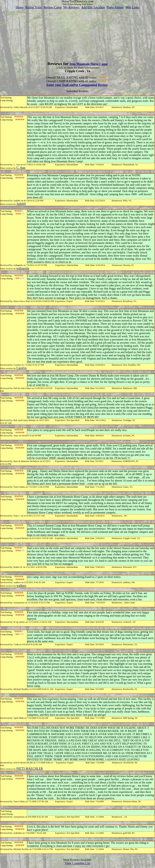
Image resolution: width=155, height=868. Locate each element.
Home (20, 7)
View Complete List (78, 863)
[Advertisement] (77, 34)
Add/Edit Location (93, 7)
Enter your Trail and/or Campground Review (77, 85)
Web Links (133, 7)
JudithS (21, 204)
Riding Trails (33, 7)
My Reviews (71, 7)
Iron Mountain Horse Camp (89, 64)
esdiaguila (23, 268)
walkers (21, 586)
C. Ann (21, 168)
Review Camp (53, 7)
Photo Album (115, 7)
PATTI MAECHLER (30, 769)
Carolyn (21, 368)
